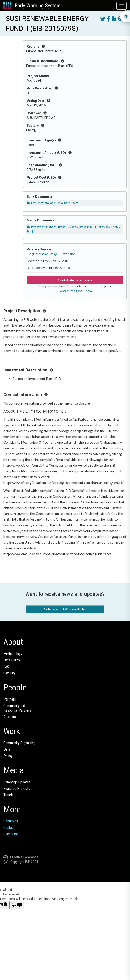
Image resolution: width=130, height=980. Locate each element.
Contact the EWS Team (75, 291)
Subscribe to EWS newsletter (65, 609)
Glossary (10, 673)
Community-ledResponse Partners (17, 708)
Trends (8, 795)
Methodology (13, 654)
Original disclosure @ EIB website (51, 254)
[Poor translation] (17, 905)
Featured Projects (17, 789)
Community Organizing (19, 743)
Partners (10, 699)
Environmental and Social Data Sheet (53, 203)
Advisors (10, 717)
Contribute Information (75, 280)
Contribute (11, 821)
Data (7, 749)
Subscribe (11, 834)
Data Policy (12, 660)
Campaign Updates (17, 782)
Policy (8, 756)
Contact (9, 828)
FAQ (6, 667)
